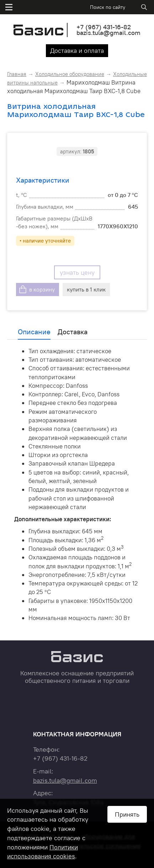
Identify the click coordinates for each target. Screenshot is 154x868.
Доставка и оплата (77, 50)
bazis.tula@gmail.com (108, 33)
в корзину (42, 289)
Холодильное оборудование (70, 74)
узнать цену (77, 272)
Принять (127, 814)
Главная (17, 74)
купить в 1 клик (86, 289)
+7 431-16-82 (104, 27)
